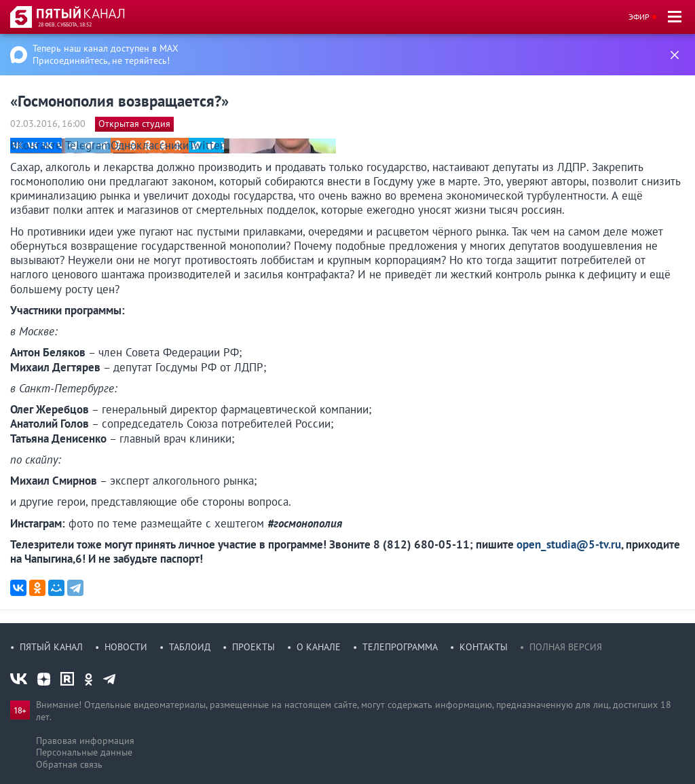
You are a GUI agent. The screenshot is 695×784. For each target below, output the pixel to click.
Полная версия (566, 647)
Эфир (639, 17)
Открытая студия (134, 124)
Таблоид (190, 647)
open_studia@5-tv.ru (569, 544)
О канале (319, 647)
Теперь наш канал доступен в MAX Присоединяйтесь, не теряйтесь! (106, 54)
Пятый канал (51, 647)
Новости (126, 647)
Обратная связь (69, 764)
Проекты (253, 647)
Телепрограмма (400, 647)
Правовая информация (85, 741)
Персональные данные (84, 752)
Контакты (484, 647)
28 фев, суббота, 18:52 (65, 24)
